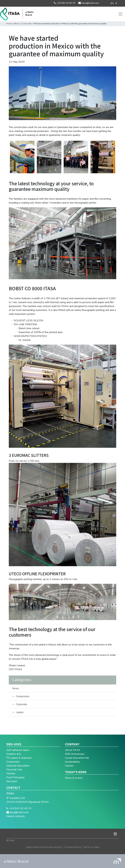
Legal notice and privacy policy (44, 847)
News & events (74, 778)
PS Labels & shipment (19, 758)
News (17, 24)
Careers (69, 766)
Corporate (26, 24)
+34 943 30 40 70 (66, 3)
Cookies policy (73, 847)
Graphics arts (14, 754)
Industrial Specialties (18, 766)
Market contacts (16, 816)
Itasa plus (12, 781)
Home (9, 24)
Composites (23, 696)
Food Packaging (15, 777)
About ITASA (73, 750)
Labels (20, 712)
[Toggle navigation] (120, 14)
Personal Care (14, 770)
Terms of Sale (92, 847)
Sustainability (72, 762)
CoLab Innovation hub (77, 758)
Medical (11, 773)
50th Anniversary (75, 754)
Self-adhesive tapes (18, 750)
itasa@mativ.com (90, 3)
